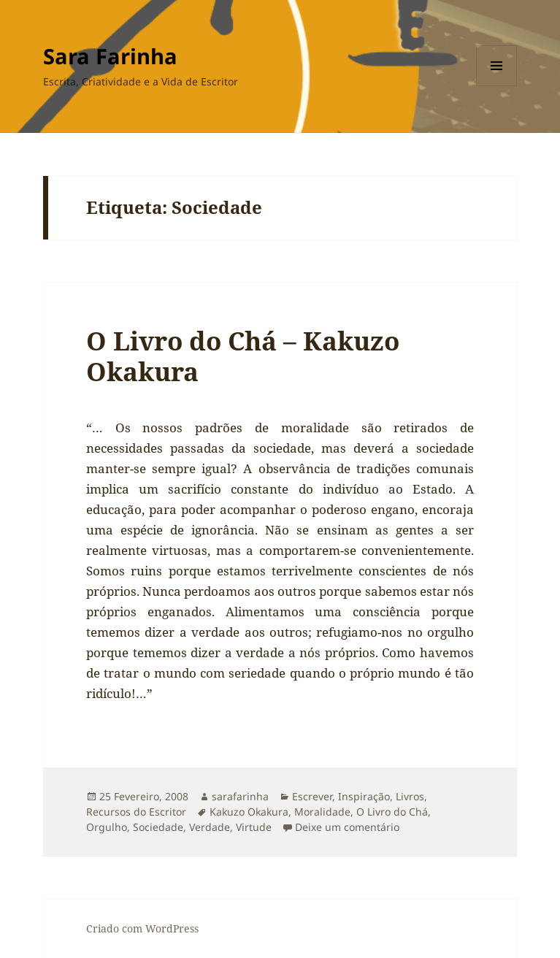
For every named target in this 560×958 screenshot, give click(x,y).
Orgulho (107, 827)
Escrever (312, 796)
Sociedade (158, 827)
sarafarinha (240, 796)
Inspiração (364, 796)
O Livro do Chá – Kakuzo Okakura (243, 356)
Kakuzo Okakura (249, 812)
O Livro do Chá (392, 812)
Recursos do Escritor (136, 812)
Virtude (254, 827)
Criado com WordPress (142, 928)
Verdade (210, 827)
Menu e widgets (497, 86)
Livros (410, 796)
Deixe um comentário (347, 827)
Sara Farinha (110, 56)
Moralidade (322, 812)
